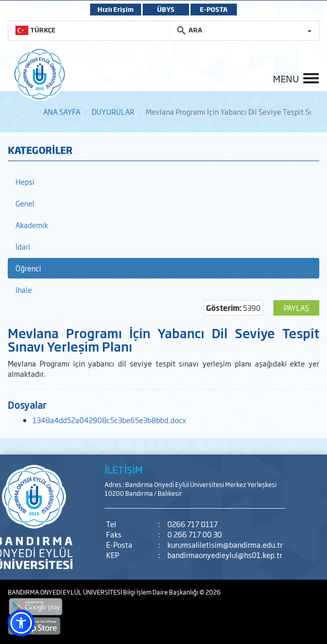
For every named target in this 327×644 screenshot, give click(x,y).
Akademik (32, 225)
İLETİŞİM (124, 469)
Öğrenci (28, 268)
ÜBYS (166, 9)
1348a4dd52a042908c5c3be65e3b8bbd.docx (109, 420)
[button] (21, 623)
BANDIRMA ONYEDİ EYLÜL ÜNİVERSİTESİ (65, 592)
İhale (24, 290)
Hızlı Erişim (116, 9)
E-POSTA (214, 9)
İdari (23, 246)
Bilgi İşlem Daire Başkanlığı (161, 592)
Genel (25, 203)
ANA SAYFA (62, 111)
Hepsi (25, 181)
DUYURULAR (113, 111)
